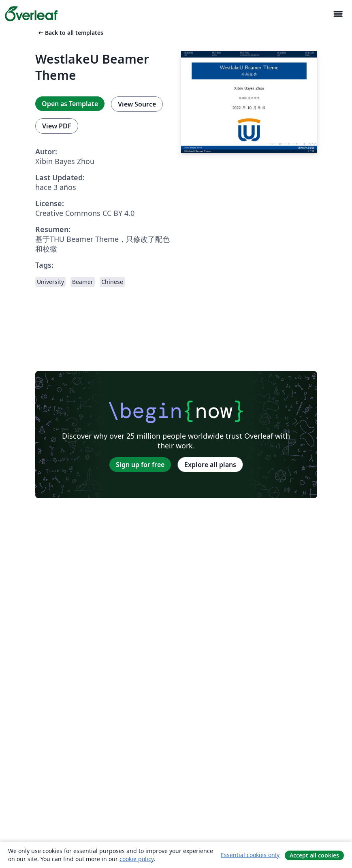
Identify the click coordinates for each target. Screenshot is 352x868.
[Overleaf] (31, 14)
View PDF (57, 126)
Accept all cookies (314, 855)
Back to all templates (70, 33)
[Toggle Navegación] (338, 14)
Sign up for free (140, 465)
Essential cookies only (250, 855)
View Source (137, 104)
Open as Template (70, 104)
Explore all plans (210, 465)
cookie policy (137, 859)
